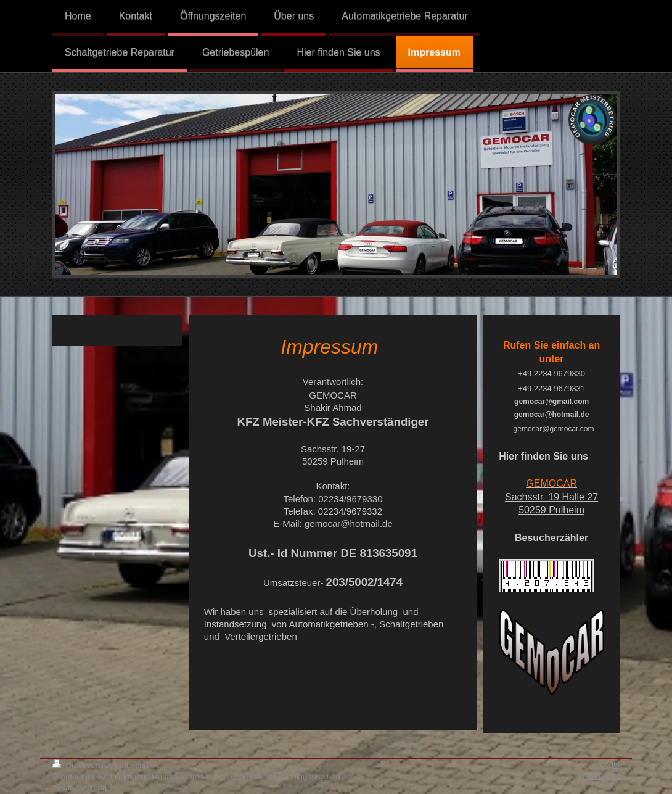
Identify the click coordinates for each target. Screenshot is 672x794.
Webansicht (599, 776)
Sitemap (134, 765)
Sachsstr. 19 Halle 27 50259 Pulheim (551, 497)
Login (610, 765)
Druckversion (84, 765)
